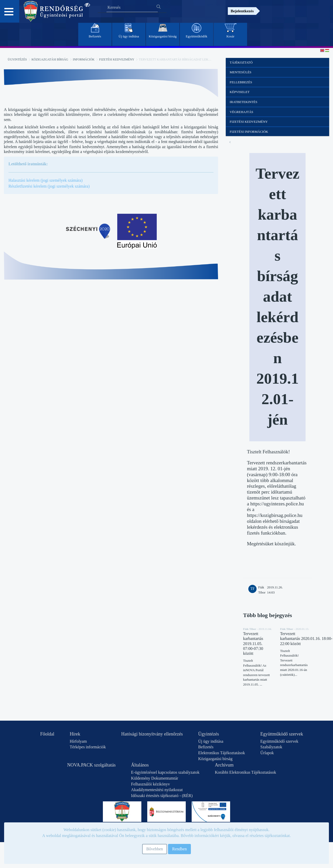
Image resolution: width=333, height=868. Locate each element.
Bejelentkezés (242, 11)
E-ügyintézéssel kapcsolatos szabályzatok (165, 772)
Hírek (75, 734)
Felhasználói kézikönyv (151, 784)
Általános (140, 765)
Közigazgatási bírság (50, 59)
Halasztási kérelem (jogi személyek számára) (46, 180)
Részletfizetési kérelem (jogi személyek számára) (49, 186)
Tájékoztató (241, 62)
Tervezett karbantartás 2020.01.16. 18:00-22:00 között (306, 639)
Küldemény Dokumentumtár (155, 778)
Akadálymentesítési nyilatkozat (157, 790)
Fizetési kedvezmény (117, 59)
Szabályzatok (271, 747)
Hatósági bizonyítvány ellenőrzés (152, 734)
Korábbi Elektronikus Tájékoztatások (245, 772)
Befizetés (206, 747)
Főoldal (47, 734)
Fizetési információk (249, 132)
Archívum (224, 765)
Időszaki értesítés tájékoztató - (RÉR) (162, 796)
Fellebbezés (241, 82)
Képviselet (239, 92)
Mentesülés (241, 72)
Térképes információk (88, 747)
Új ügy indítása (211, 741)
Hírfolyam (78, 741)
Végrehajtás (241, 112)
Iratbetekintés (243, 102)
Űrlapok (267, 753)
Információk (84, 59)
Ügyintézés (17, 59)
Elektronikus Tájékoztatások (221, 753)
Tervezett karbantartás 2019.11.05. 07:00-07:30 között (253, 644)
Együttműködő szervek (282, 734)
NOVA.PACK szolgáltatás (91, 765)
